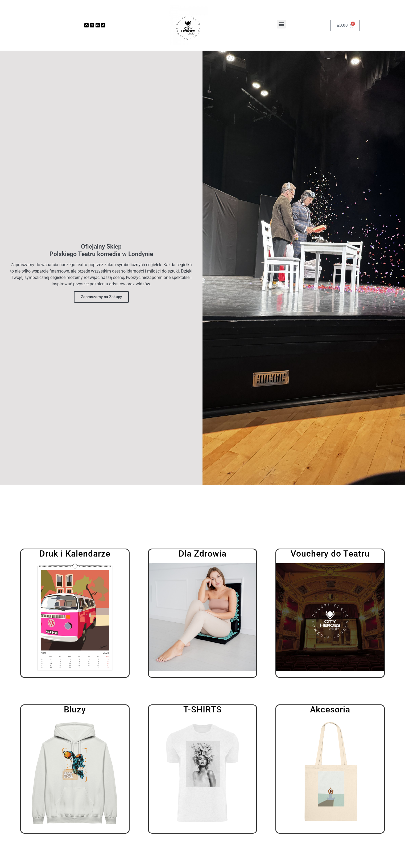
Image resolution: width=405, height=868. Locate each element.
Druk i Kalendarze (75, 554)
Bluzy (75, 709)
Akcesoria (330, 709)
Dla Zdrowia (202, 554)
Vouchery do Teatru (330, 554)
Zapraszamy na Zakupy (101, 297)
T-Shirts (202, 709)
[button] (281, 24)
